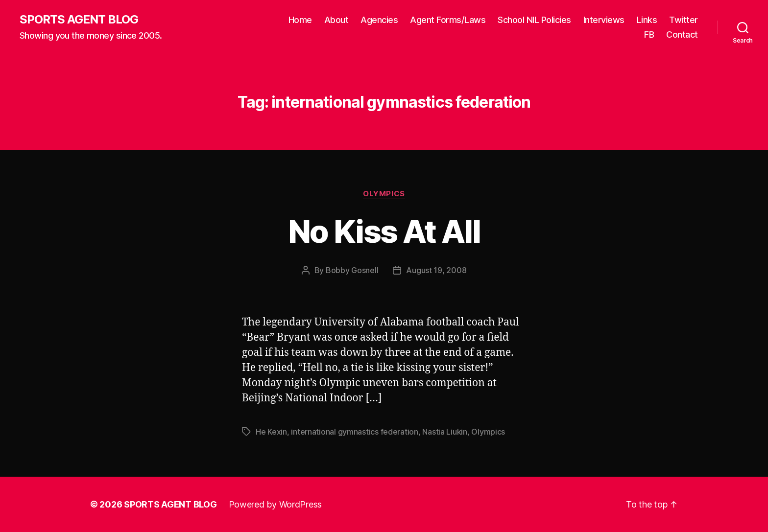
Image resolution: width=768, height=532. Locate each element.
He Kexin (271, 432)
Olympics (384, 194)
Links (647, 20)
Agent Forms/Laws (448, 20)
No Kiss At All (384, 231)
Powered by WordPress (276, 504)
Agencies (379, 20)
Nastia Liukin (445, 432)
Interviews (604, 20)
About (336, 20)
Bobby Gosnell (352, 270)
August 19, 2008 (436, 270)
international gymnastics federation (355, 432)
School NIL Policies (534, 20)
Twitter (684, 20)
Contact (682, 35)
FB (649, 35)
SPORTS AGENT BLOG (79, 20)
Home (300, 20)
